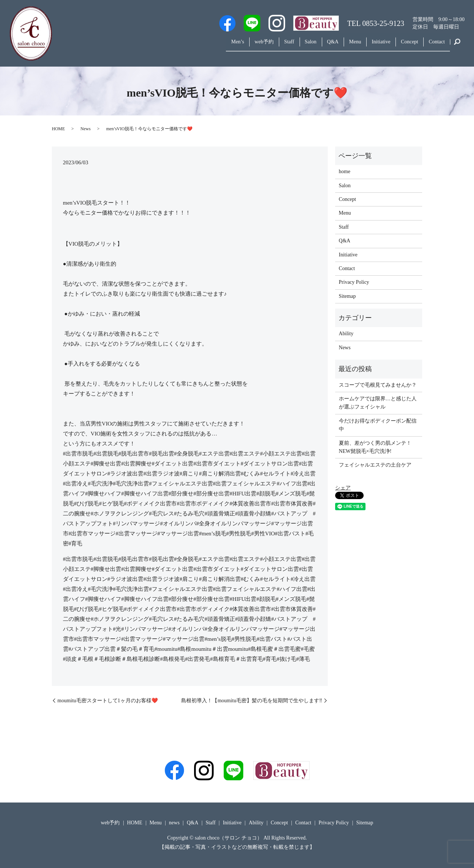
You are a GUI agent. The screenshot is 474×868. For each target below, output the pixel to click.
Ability (346, 334)
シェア (343, 488)
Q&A (315, 46)
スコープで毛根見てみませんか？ (378, 385)
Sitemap (347, 296)
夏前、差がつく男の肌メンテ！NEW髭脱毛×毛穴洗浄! (375, 447)
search (457, 46)
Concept (403, 46)
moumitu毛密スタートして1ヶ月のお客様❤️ (108, 701)
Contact (435, 46)
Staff (263, 46)
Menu (341, 46)
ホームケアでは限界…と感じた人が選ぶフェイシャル (378, 403)
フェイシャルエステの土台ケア (375, 465)
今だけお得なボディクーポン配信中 (378, 425)
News (85, 129)
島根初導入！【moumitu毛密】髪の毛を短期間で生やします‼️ (252, 701)
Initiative (371, 46)
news (174, 823)
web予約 (234, 46)
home (345, 171)
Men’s (203, 46)
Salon (288, 46)
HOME (58, 129)
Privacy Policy (354, 282)
